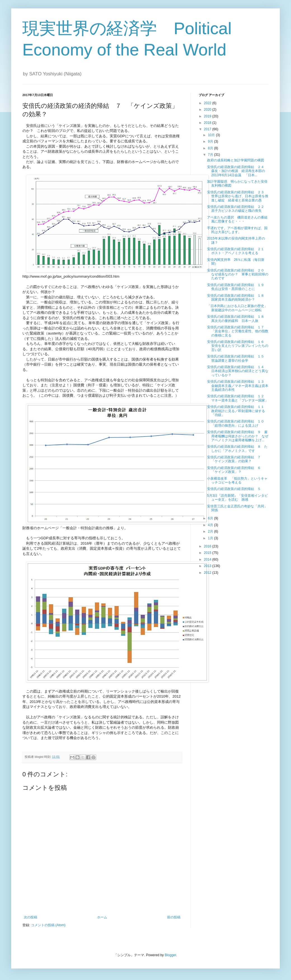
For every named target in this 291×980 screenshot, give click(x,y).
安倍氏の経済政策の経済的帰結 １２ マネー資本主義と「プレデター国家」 (238, 398)
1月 (211, 538)
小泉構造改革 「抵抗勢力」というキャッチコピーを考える (237, 480)
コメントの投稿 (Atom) (48, 925)
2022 (208, 103)
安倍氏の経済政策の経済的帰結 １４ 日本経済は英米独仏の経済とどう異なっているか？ (238, 371)
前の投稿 (174, 917)
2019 (208, 116)
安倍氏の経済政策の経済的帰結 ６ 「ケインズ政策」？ (236, 470)
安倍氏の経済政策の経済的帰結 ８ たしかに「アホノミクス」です (237, 449)
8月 (211, 148)
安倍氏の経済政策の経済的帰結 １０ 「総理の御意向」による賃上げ (237, 423)
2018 (208, 123)
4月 (211, 525)
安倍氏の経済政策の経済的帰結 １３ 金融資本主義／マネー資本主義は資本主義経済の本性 (238, 386)
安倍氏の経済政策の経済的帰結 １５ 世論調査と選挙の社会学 (237, 358)
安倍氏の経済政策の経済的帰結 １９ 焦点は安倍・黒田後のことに (237, 287)
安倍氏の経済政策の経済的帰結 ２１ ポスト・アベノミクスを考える (237, 251)
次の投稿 (30, 917)
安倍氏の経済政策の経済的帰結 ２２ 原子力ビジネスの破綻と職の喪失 (237, 209)
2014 (208, 559)
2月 (211, 531)
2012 (208, 573)
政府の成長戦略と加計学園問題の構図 (236, 160)
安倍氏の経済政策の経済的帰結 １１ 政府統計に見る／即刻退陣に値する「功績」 (237, 411)
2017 (208, 129)
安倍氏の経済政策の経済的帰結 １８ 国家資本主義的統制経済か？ (237, 298)
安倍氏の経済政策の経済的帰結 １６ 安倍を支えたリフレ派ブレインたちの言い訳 (238, 346)
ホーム (102, 917)
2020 (208, 110)
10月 (212, 135)
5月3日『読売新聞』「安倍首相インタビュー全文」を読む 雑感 (237, 498)
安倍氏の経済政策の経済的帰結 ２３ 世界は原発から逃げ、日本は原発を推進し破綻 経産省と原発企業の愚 (238, 196)
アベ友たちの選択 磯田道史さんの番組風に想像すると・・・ (237, 219)
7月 (211, 155)
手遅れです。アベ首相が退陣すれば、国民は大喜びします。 (237, 230)
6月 (211, 518)
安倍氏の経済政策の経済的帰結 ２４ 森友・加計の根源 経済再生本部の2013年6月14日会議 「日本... (237, 171)
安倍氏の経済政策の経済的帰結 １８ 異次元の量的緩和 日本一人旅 (237, 319)
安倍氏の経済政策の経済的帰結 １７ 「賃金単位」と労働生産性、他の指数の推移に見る (238, 331)
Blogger (171, 955)
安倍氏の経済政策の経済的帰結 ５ (236, 489)
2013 (208, 566)
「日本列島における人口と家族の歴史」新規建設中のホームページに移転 (237, 308)
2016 (208, 546)
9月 (211, 141)
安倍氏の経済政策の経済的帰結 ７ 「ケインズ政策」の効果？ (236, 459)
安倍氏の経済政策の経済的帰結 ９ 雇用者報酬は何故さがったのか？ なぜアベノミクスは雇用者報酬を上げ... (238, 436)
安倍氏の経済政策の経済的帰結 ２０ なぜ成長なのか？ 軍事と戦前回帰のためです (238, 274)
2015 (208, 553)
